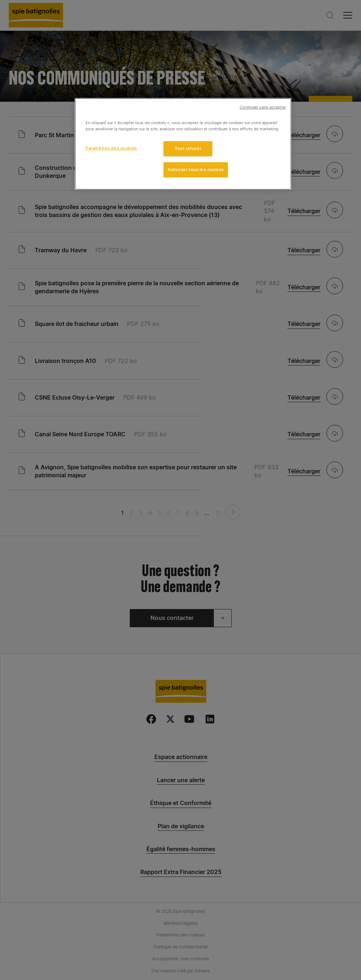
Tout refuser (188, 148)
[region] (183, 144)
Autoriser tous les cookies (196, 170)
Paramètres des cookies (111, 148)
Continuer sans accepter (263, 107)
